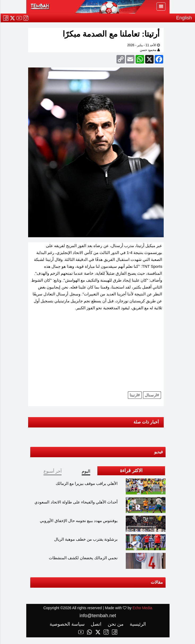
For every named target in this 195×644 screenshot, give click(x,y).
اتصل (95, 624)
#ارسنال (152, 395)
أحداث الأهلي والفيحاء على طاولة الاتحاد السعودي (76, 502)
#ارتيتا (135, 395)
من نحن (115, 624)
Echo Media (142, 608)
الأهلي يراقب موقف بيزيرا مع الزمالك (86, 483)
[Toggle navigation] (161, 7)
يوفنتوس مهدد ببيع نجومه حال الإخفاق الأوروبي (78, 521)
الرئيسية (137, 624)
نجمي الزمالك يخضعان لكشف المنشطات (83, 558)
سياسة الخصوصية (67, 624)
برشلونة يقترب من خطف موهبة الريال (86, 539)
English (184, 18)
